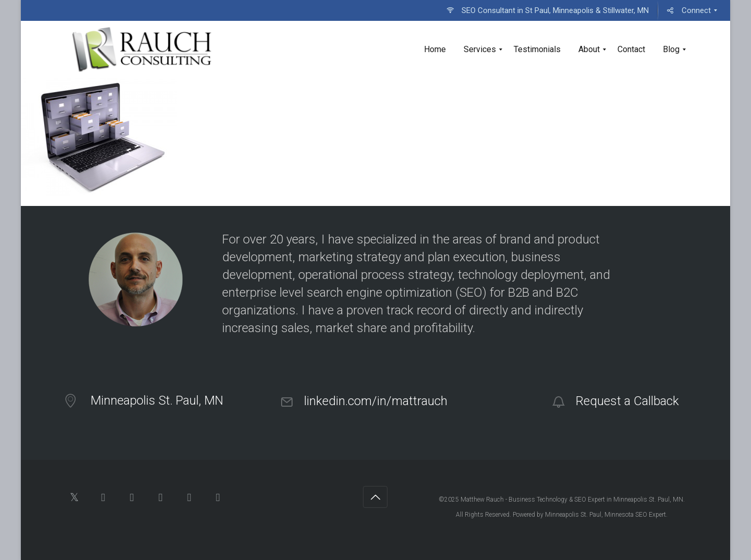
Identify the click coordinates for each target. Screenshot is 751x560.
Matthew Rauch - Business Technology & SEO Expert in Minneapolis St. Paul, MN (572, 500)
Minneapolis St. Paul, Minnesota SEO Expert (605, 515)
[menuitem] (548, 10)
